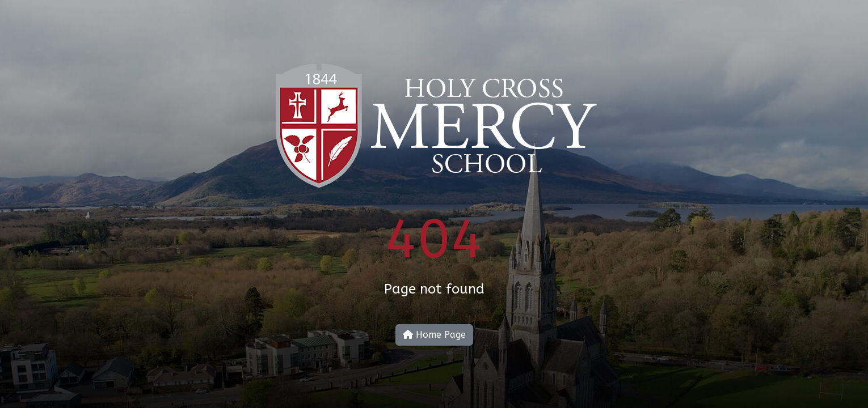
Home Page (434, 335)
